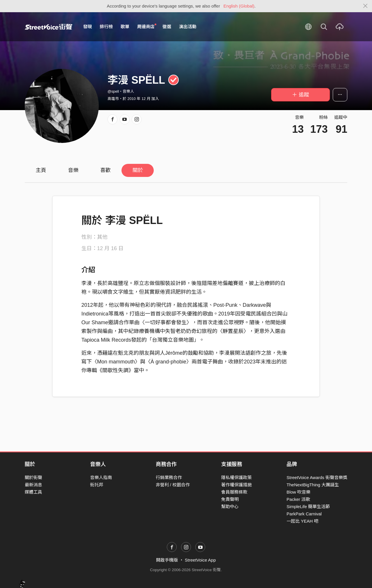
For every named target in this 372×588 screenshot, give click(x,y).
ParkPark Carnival (304, 514)
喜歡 (105, 170)
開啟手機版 (167, 560)
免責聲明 (230, 499)
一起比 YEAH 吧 (302, 521)
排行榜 (106, 27)
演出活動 (188, 27)
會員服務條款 (234, 492)
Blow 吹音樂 (298, 492)
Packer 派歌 (298, 499)
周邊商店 (147, 26)
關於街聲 (33, 477)
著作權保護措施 (236, 485)
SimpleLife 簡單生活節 (308, 507)
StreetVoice (49, 27)
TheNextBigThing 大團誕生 (313, 485)
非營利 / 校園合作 (173, 485)
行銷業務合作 (169, 477)
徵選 (167, 27)
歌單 (125, 27)
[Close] (365, 6)
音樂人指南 (101, 477)
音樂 (73, 170)
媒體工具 (33, 492)
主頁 (41, 170)
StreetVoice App (200, 560)
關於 (138, 170)
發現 (87, 27)
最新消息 (33, 485)
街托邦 (97, 485)
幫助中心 (230, 507)
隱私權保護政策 (236, 477)
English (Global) (239, 6)
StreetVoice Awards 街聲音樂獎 (317, 477)
